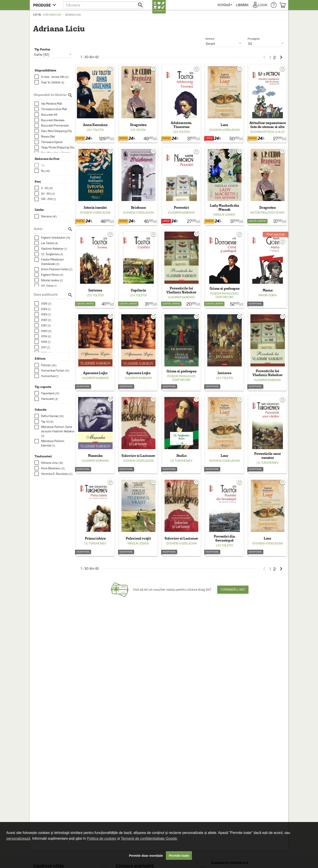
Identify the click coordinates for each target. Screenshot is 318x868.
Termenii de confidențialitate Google (149, 838)
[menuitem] (225, 5)
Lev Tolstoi (95, 130)
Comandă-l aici (233, 589)
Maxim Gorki (268, 295)
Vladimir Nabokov (181, 213)
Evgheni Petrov (262, 132)
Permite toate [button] (179, 856)
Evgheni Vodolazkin (225, 130)
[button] (103, 5)
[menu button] (46, 5)
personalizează (18, 838)
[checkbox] (55, 77)
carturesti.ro (52, 15)
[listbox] (266, 44)
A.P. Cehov (138, 130)
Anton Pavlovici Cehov (268, 213)
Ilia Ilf (280, 132)
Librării (242, 5)
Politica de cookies (102, 838)
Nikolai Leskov (224, 215)
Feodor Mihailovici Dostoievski (224, 295)
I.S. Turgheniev (181, 461)
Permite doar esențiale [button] (146, 856)
